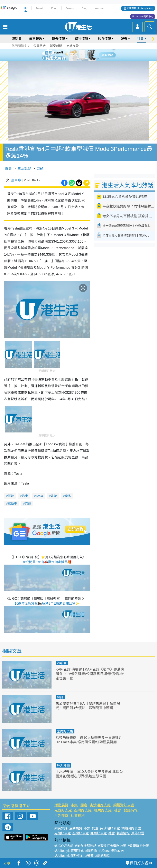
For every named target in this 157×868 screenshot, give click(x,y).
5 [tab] (86, 55)
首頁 (8, 169)
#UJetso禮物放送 (111, 851)
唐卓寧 (16, 180)
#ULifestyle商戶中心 (69, 856)
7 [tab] (77, 60)
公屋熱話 (39, 46)
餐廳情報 (131, 810)
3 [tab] (77, 55)
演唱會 (17, 39)
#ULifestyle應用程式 (69, 851)
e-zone (99, 8)
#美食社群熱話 (86, 846)
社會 (140, 39)
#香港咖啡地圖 (138, 846)
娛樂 (124, 39)
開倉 (84, 805)
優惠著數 (36, 39)
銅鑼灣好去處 (124, 805)
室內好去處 (65, 731)
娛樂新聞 (56, 46)
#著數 (89, 856)
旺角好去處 (103, 810)
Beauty (70, 8)
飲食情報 (104, 39)
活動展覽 (61, 805)
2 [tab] (73, 55)
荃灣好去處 (83, 810)
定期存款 (73, 46)
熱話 (60, 697)
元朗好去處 (63, 810)
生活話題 (24, 169)
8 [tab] (82, 60)
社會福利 (78, 816)
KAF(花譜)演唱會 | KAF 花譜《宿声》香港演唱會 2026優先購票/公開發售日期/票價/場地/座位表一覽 (90, 674)
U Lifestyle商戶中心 (143, 17)
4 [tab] (82, 55)
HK (26, 8)
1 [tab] (69, 55)
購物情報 (82, 39)
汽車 (25, 496)
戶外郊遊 (63, 765)
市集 (74, 805)
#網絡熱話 (103, 856)
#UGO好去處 (64, 846)
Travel (39, 8)
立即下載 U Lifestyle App (140, 8)
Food (54, 8)
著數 (11, 496)
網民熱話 (61, 828)
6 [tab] (90, 55)
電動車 (12, 503)
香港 (54, 496)
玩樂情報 (58, 39)
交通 (40, 169)
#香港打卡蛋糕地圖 (112, 846)
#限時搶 (91, 851)
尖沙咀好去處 (100, 805)
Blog (84, 8)
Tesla (39, 496)
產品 (68, 496)
